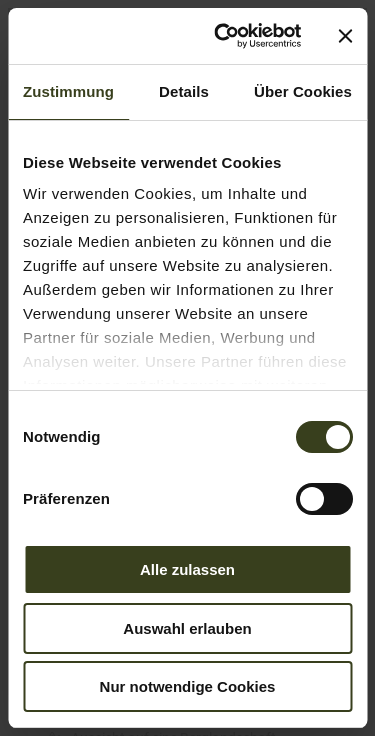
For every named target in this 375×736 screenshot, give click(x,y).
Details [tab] (184, 91)
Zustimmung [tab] (68, 91)
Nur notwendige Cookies (188, 686)
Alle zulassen (187, 569)
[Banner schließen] (345, 36)
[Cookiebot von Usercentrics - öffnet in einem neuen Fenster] (223, 36)
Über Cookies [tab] (303, 91)
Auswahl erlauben (187, 628)
